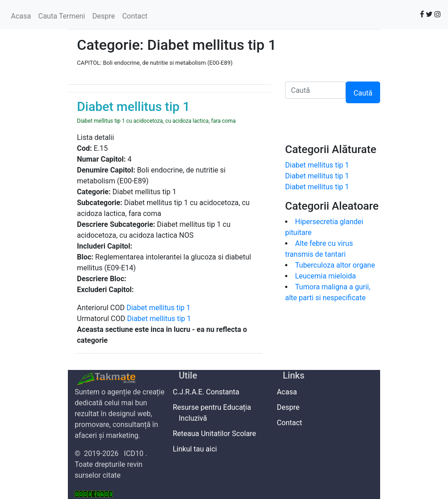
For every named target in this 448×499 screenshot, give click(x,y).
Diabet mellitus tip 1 (158, 308)
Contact (135, 16)
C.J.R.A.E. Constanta (209, 392)
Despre (104, 16)
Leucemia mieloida (325, 276)
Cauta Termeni (61, 16)
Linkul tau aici (198, 449)
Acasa (21, 16)
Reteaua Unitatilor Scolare (217, 434)
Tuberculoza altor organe (335, 265)
